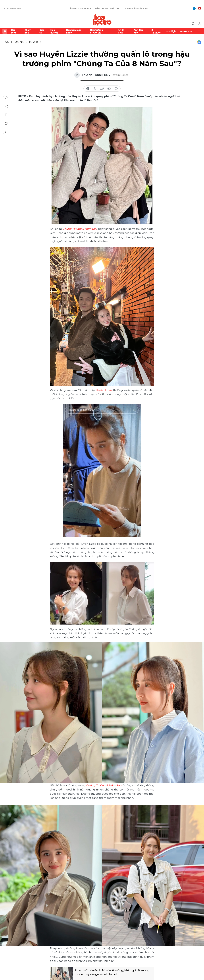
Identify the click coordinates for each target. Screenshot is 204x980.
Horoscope (186, 31)
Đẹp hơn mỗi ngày (73, 31)
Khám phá (28, 31)
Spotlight (171, 31)
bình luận (116, 89)
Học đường (54, 31)
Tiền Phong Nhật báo (108, 9)
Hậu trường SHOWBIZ (97, 31)
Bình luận (6, 124)
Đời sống (14, 31)
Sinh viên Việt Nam (137, 9)
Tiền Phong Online (79, 9)
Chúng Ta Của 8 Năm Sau (104, 785)
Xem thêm (199, 31)
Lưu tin (6, 115)
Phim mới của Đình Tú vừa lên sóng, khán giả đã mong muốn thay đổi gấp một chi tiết (112, 972)
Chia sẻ (6, 106)
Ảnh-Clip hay (139, 31)
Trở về (6, 132)
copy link (102, 89)
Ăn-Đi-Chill (122, 31)
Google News (199, 42)
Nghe (6, 98)
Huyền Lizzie (104, 390)
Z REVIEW (156, 31)
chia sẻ (88, 89)
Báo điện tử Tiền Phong (102, 20)
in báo (109, 89)
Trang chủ (5, 31)
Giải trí (42, 31)
